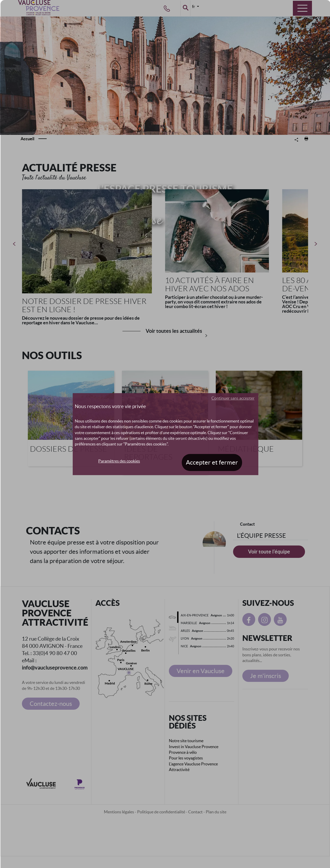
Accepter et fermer (212, 462)
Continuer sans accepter (233, 398)
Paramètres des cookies (119, 461)
